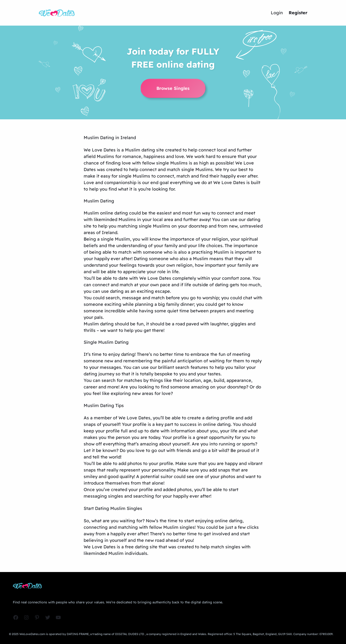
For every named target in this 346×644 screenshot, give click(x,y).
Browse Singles (173, 88)
